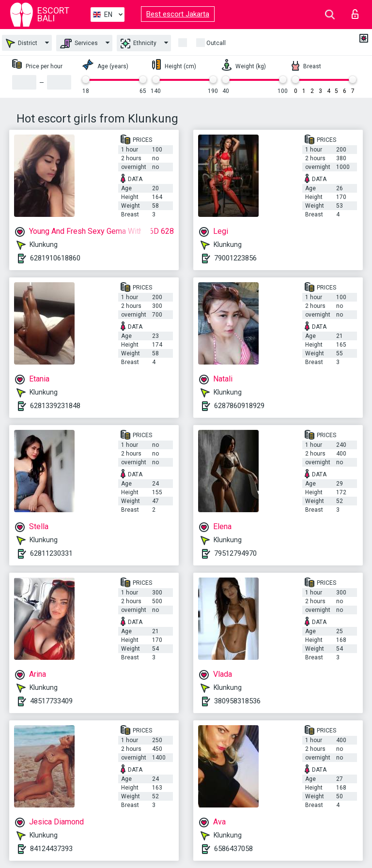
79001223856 (235, 258)
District (22, 43)
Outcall (216, 43)
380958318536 (237, 701)
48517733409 (51, 701)
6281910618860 (55, 258)
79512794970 (235, 553)
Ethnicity (139, 44)
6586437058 (233, 849)
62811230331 (51, 553)
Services (79, 44)
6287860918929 (239, 406)
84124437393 (51, 849)
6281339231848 (55, 406)
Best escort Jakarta (178, 14)
